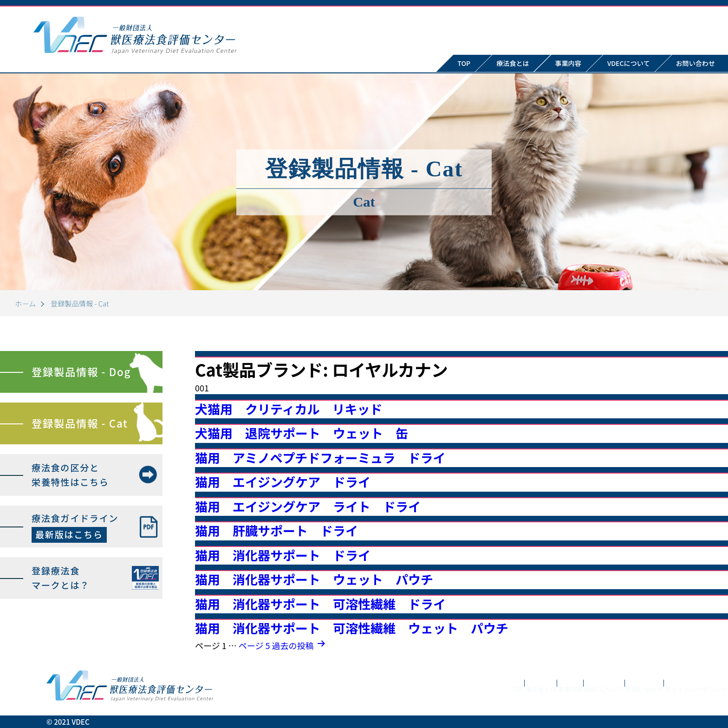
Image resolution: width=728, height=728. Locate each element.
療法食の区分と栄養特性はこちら (70, 475)
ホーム (25, 303)
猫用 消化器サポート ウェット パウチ (314, 579)
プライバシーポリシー (682, 695)
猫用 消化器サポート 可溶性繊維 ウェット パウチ (352, 628)
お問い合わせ (606, 695)
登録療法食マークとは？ (61, 578)
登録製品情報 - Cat (80, 423)
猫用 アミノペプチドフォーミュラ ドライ (320, 458)
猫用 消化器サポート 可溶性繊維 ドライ (320, 604)
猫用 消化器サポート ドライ (283, 555)
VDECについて (629, 63)
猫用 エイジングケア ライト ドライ (308, 506)
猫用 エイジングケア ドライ (283, 482)
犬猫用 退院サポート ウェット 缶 (302, 433)
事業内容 (568, 63)
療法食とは (513, 63)
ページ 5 (254, 645)
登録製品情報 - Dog (81, 371)
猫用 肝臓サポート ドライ (276, 530)
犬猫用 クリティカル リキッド (289, 409)
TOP (464, 63)
